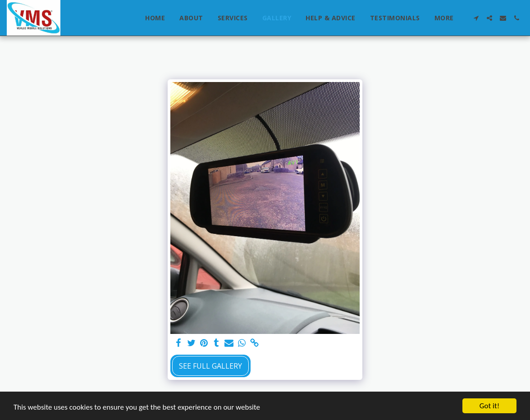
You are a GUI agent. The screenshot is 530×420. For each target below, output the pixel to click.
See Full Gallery (210, 366)
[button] (476, 18)
